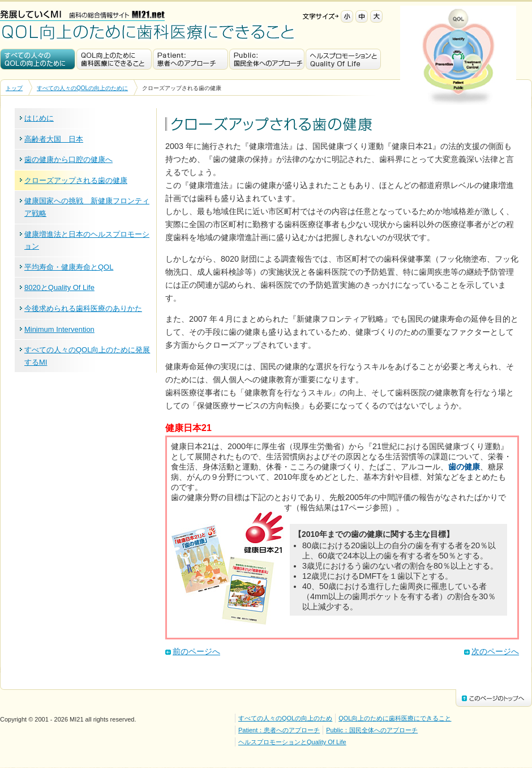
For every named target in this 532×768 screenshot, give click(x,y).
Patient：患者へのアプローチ (190, 59)
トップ (14, 88)
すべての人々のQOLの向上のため (285, 718)
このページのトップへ (494, 698)
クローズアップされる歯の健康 (76, 180)
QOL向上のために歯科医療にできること (148, 32)
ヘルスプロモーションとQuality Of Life (343, 59)
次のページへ (495, 651)
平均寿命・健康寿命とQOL (69, 267)
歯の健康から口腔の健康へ (68, 159)
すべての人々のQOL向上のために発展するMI (87, 356)
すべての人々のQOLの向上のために (38, 59)
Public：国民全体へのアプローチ (267, 59)
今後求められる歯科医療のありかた (83, 308)
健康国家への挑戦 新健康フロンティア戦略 (87, 207)
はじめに (39, 118)
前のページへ (196, 651)
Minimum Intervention (59, 329)
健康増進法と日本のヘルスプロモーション (87, 240)
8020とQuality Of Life (59, 287)
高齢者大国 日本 (54, 139)
